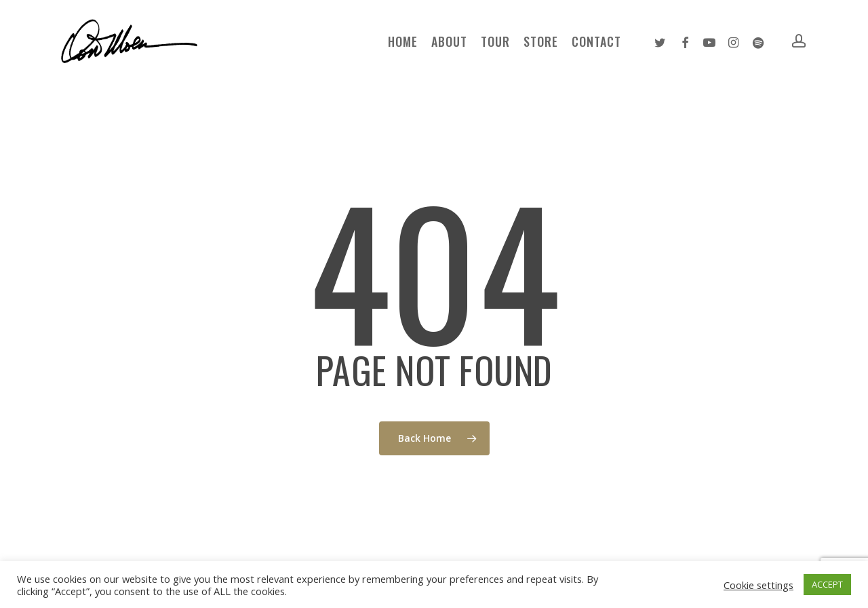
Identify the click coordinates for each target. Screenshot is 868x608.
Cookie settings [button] (758, 585)
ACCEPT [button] (827, 584)
